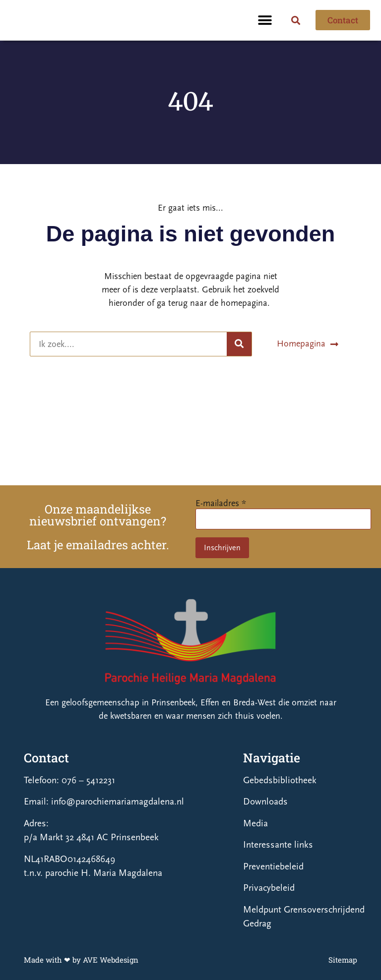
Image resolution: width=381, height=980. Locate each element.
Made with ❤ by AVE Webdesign (81, 960)
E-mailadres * (221, 503)
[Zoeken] (239, 344)
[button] (265, 20)
